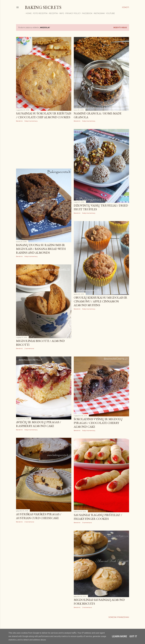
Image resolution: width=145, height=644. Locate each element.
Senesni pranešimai (119, 617)
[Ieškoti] (126, 7)
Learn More (119, 636)
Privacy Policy (72, 13)
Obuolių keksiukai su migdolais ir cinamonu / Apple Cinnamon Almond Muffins (101, 301)
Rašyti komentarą (31, 121)
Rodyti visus (120, 27)
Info (61, 13)
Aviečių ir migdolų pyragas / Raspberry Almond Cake (39, 424)
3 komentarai (87, 523)
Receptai (53, 13)
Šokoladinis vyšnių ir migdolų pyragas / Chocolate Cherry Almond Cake (98, 423)
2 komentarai (29, 348)
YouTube (110, 13)
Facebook (86, 13)
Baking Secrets (43, 7)
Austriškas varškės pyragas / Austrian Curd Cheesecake (39, 516)
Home (28, 13)
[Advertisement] (44, 145)
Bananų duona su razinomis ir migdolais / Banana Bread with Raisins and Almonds (41, 249)
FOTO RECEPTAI (39, 13)
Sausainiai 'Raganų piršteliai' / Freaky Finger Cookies (98, 517)
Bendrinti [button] (19, 121)
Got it (133, 636)
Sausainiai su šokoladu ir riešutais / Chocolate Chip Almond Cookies (44, 115)
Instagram (98, 13)
